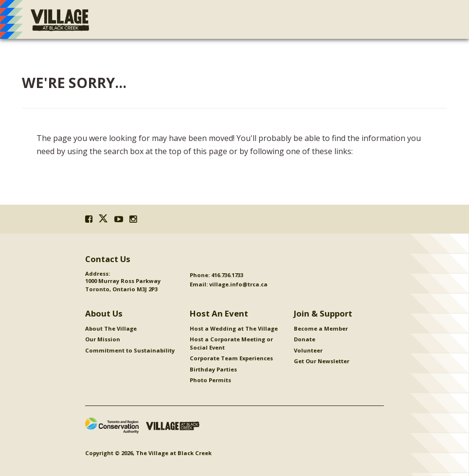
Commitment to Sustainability (130, 350)
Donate (305, 339)
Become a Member (321, 328)
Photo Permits (210, 380)
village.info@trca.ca (238, 284)
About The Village (111, 328)
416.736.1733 (227, 275)
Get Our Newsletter (322, 361)
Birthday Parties (213, 369)
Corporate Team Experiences (231, 358)
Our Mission (103, 339)
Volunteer (308, 350)
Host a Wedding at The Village (234, 328)
